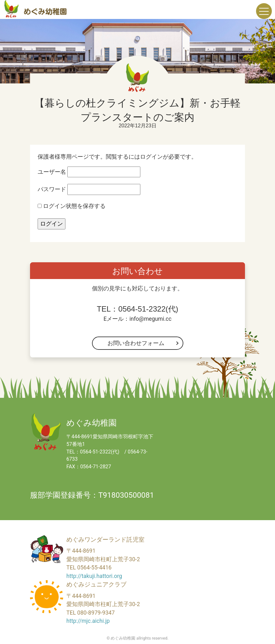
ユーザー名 (52, 172)
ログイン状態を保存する (72, 206)
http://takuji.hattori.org (94, 576)
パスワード (52, 189)
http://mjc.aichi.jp (88, 621)
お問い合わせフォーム (136, 343)
